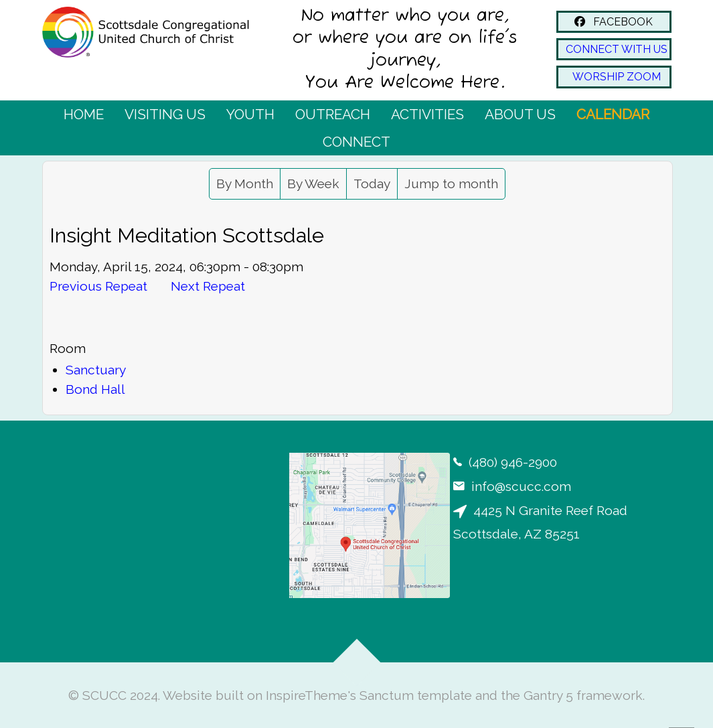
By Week (313, 184)
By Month (245, 184)
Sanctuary (96, 370)
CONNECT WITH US (614, 49)
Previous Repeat (98, 286)
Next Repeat (208, 286)
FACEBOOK (614, 22)
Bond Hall (95, 389)
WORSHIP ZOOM (614, 77)
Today (372, 184)
